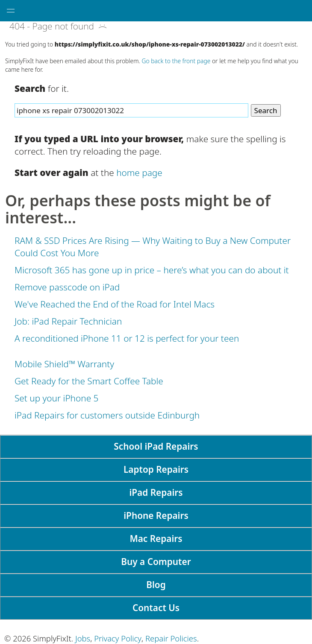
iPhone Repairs (156, 515)
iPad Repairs (156, 492)
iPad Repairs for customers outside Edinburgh (107, 415)
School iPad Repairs (156, 446)
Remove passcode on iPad (67, 287)
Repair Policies (171, 638)
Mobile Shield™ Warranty (64, 364)
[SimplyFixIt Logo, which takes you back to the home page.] (168, 11)
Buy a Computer (156, 562)
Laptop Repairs (156, 469)
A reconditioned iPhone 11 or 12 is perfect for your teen (127, 338)
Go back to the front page (176, 61)
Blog (156, 585)
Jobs (83, 638)
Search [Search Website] (266, 110)
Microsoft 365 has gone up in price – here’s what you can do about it (152, 270)
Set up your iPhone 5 (56, 398)
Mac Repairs (156, 539)
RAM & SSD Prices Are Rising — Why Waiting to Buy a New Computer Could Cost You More (153, 247)
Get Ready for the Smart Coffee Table (89, 381)
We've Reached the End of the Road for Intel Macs (115, 304)
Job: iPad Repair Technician (68, 321)
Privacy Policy (118, 638)
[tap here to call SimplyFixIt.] (301, 11)
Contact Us (156, 608)
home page (139, 173)
